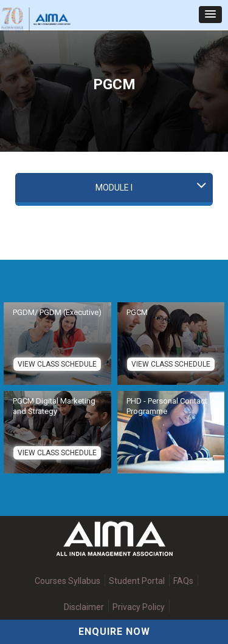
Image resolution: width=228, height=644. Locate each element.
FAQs (183, 581)
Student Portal (137, 581)
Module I (114, 188)
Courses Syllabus (67, 581)
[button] (210, 15)
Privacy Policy (139, 607)
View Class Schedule (57, 364)
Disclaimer (84, 607)
